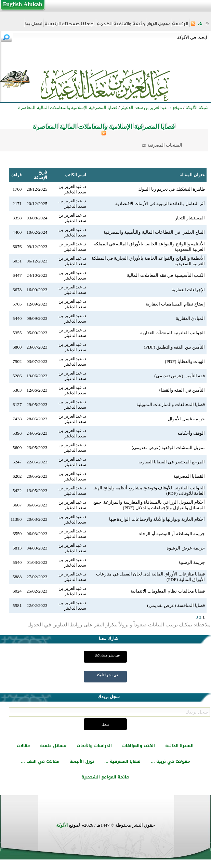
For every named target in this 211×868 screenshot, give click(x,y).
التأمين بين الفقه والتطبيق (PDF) (174, 347)
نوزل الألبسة (82, 761)
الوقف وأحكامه (191, 433)
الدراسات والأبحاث (94, 746)
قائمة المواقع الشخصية (105, 777)
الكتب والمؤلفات (139, 746)
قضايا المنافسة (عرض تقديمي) (176, 605)
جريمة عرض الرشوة (186, 548)
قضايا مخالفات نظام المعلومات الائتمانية (168, 591)
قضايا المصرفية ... (122, 761)
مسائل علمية (53, 746)
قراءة (16, 175)
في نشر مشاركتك (107, 655)
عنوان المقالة (192, 175)
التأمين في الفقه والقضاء (182, 390)
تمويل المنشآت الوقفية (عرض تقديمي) (168, 447)
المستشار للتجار (190, 218)
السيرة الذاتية (179, 746)
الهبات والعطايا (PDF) (185, 361)
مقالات (23, 746)
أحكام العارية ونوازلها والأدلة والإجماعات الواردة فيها (157, 519)
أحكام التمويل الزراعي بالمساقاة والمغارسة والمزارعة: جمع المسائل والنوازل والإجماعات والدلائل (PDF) (149, 505)
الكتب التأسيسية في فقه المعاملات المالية (166, 275)
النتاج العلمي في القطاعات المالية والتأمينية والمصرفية (154, 232)
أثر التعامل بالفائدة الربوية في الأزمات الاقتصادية (160, 204)
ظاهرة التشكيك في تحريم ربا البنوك (172, 189)
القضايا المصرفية (189, 476)
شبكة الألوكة (197, 107)
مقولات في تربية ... (170, 761)
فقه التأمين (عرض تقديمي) (180, 376)
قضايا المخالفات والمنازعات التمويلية (171, 404)
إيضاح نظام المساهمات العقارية (175, 304)
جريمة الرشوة (192, 562)
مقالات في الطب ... (40, 761)
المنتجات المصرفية (165, 145)
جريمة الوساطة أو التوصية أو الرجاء (172, 534)
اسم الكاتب (75, 175)
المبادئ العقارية (190, 318)
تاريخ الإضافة (41, 175)
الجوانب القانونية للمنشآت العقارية (173, 333)
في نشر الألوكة (107, 675)
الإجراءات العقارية (188, 290)
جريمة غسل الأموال (186, 419)
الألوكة (62, 825)
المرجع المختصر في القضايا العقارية (172, 462)
